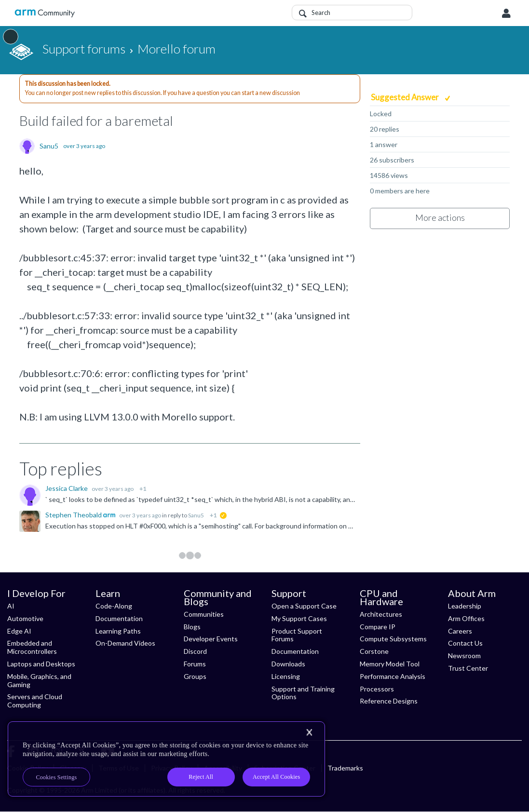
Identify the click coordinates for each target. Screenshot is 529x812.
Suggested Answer (406, 97)
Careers (460, 631)
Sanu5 (49, 146)
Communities (204, 614)
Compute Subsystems (393, 639)
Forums (195, 664)
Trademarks (345, 768)
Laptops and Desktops (41, 664)
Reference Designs (389, 701)
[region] (166, 759)
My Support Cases (299, 618)
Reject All (201, 777)
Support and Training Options (303, 693)
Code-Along (114, 606)
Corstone (374, 651)
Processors (377, 689)
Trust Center (468, 668)
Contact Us (465, 643)
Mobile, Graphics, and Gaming (39, 680)
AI (11, 606)
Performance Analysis (393, 676)
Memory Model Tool (390, 664)
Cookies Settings (57, 777)
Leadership (465, 606)
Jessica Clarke (67, 488)
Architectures (381, 614)
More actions (440, 217)
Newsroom (464, 656)
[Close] (309, 732)
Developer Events (211, 639)
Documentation (119, 618)
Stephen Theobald (74, 515)
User (506, 14)
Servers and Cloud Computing (35, 701)
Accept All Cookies (276, 777)
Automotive (25, 618)
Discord (195, 651)
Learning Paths (118, 631)
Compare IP (378, 627)
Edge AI (19, 631)
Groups (195, 676)
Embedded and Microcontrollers (32, 647)
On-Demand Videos (125, 643)
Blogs (192, 627)
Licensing (286, 676)
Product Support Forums (297, 635)
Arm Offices (466, 618)
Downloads (288, 664)
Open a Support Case (304, 606)
